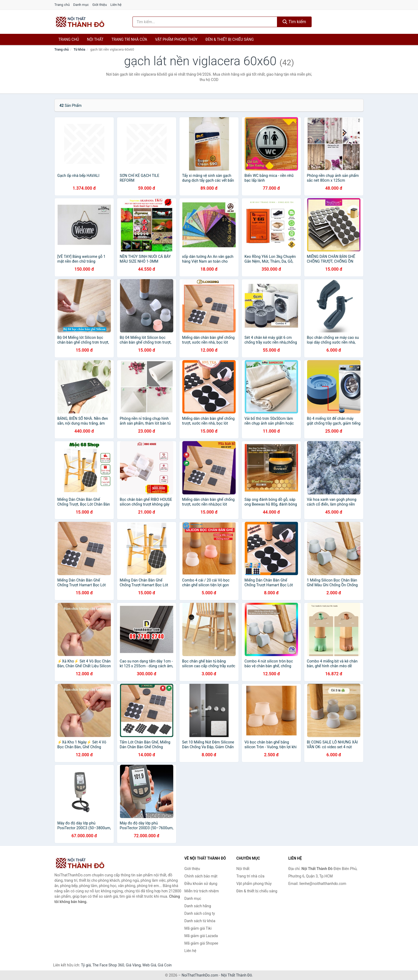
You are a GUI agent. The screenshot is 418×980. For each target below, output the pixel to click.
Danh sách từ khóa (200, 921)
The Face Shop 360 (108, 965)
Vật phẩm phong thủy (176, 39)
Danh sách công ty (200, 913)
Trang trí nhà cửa (129, 39)
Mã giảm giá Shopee (201, 943)
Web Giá (149, 965)
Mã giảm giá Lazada (201, 936)
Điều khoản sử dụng (201, 884)
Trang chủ (62, 5)
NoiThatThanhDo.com (200, 975)
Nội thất (95, 39)
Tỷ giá (86, 965)
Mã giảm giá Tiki (198, 928)
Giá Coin (165, 965)
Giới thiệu (99, 5)
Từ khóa (79, 50)
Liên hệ (116, 5)
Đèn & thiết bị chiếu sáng (230, 39)
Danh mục (81, 5)
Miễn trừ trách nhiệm (202, 891)
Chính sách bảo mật (201, 876)
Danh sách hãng (198, 906)
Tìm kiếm (294, 22)
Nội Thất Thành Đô (236, 975)
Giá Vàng (133, 965)
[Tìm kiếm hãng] (205, 22)
